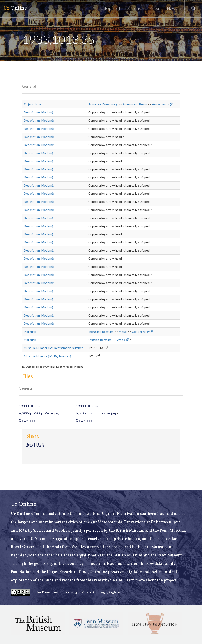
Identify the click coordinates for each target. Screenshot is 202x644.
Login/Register (110, 592)
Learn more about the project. (151, 580)
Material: (30, 332)
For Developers (48, 592)
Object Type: (33, 104)
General (29, 86)
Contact (88, 592)
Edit (41, 444)
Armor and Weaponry (103, 104)
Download (27, 420)
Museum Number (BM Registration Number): (54, 348)
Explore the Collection (124, 8)
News (172, 8)
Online (15, 8)
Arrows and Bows (135, 104)
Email (31, 444)
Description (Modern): (39, 112)
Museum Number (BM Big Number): (48, 356)
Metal (123, 332)
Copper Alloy (141, 332)
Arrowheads (160, 104)
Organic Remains (100, 340)
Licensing (70, 592)
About (155, 8)
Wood (121, 340)
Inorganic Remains (101, 332)
